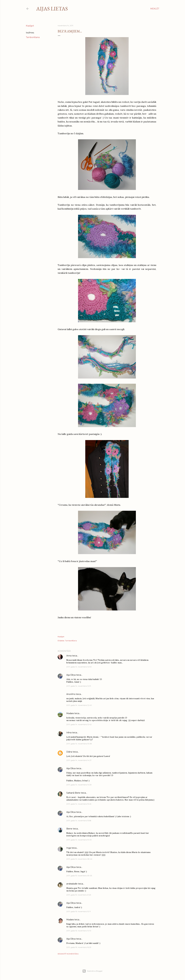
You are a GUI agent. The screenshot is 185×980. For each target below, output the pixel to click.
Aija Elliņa (71, 675)
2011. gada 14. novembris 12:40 (79, 705)
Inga (69, 848)
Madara (70, 713)
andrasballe (72, 884)
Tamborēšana (33, 37)
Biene (69, 829)
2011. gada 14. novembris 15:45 (79, 804)
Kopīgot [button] (30, 26)
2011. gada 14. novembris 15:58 (79, 821)
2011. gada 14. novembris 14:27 (79, 760)
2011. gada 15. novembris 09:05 (79, 876)
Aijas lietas (52, 9)
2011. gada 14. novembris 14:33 (79, 785)
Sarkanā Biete (73, 793)
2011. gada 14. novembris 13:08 (79, 744)
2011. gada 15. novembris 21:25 (79, 895)
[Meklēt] (155, 9)
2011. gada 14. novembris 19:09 (79, 840)
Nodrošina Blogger (92, 971)
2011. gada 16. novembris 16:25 (79, 947)
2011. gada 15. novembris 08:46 (79, 859)
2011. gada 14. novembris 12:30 (79, 667)
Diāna (69, 752)
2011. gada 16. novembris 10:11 (78, 911)
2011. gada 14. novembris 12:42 (79, 724)
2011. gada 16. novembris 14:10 (79, 931)
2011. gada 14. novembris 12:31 (79, 686)
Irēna (69, 733)
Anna (69, 656)
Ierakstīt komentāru (68, 954)
